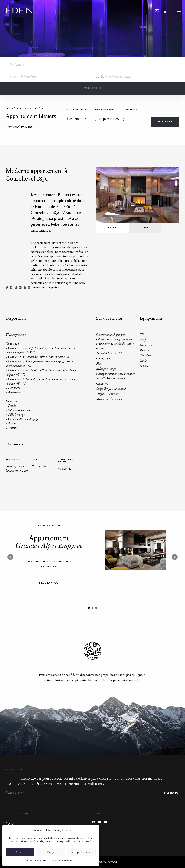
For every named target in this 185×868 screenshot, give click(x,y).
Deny (51, 852)
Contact (157, 11)
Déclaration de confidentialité (58, 861)
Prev (10, 557)
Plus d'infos (49, 583)
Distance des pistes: (66, 461)
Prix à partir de (77, 110)
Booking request (165, 124)
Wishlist (171, 11)
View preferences (81, 852)
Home (8, 108)
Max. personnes (105, 110)
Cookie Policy (34, 861)
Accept (20, 852)
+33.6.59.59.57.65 (164, 11)
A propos (11, 823)
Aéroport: (13, 460)
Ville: (35, 460)
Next (175, 195)
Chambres (130, 110)
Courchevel (19, 108)
